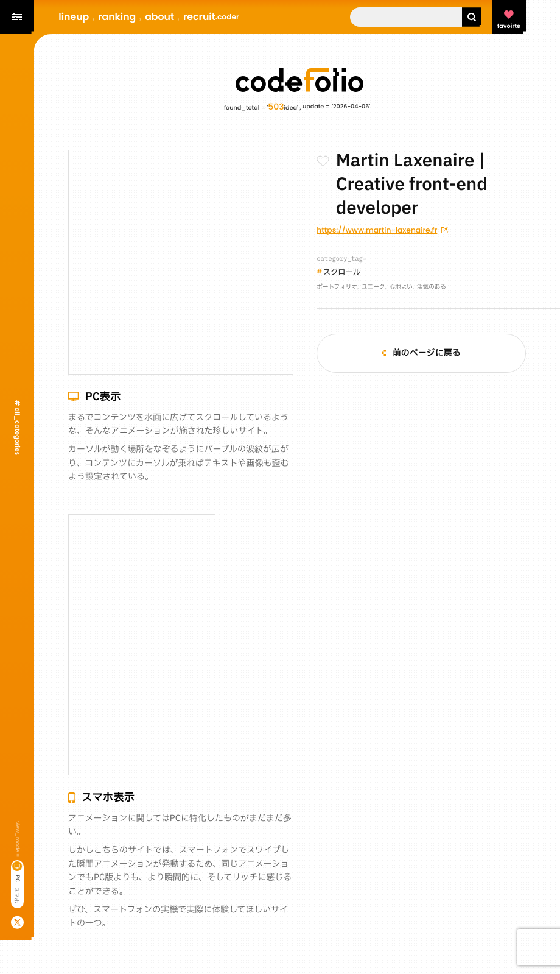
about (159, 17)
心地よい (401, 288)
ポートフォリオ (337, 288)
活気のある (432, 288)
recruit (211, 17)
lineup (74, 17)
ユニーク (373, 288)
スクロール (342, 273)
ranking (117, 17)
